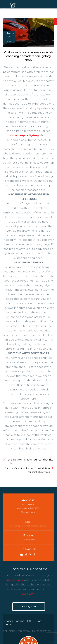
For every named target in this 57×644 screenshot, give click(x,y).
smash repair (15, 580)
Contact (8, 625)
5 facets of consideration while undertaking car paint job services (27, 470)
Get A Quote (28, 606)
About (20, 621)
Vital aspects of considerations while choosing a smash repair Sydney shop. (28, 56)
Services (8, 621)
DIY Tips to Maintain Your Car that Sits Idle (30, 461)
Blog (39, 621)
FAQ (30, 621)
